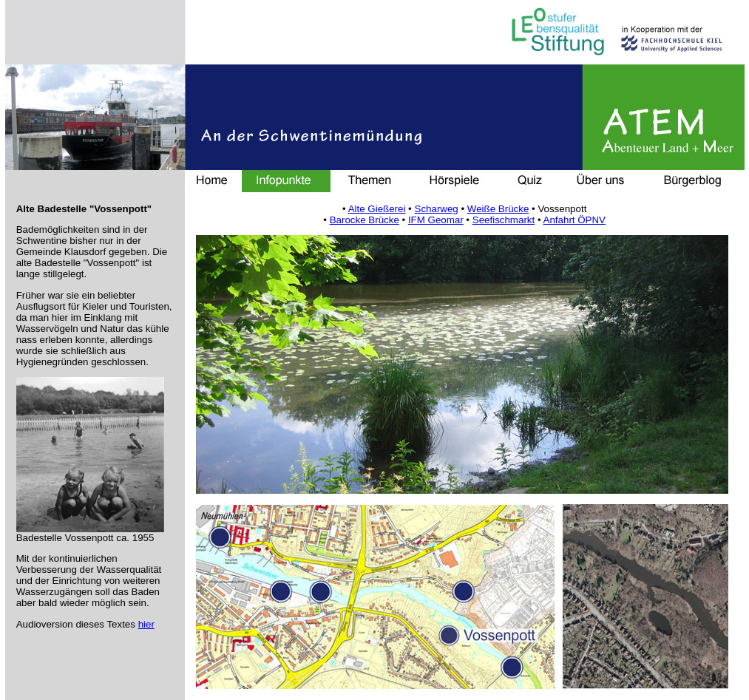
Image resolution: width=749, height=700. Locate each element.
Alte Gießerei (377, 209)
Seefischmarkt (504, 220)
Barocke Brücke (365, 220)
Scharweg (437, 209)
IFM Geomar (436, 220)
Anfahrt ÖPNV (575, 220)
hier (146, 624)
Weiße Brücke (498, 209)
